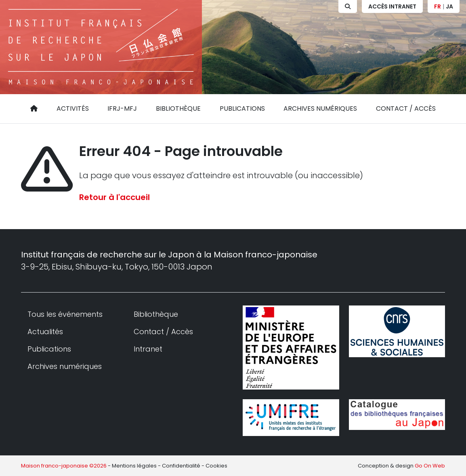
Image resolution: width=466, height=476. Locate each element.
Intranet (148, 349)
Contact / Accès (406, 108)
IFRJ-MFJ (122, 108)
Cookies (216, 466)
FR (438, 6)
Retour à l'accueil (114, 197)
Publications (242, 108)
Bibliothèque (178, 108)
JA (449, 6)
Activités (73, 108)
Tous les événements (65, 314)
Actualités (45, 332)
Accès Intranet (392, 6)
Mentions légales (134, 466)
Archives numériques (320, 108)
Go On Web (430, 466)
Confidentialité (181, 466)
